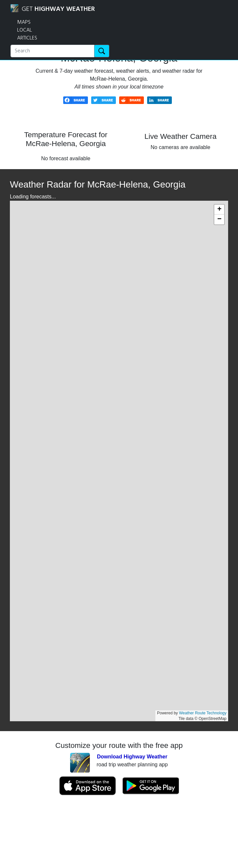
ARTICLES (27, 38)
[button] (219, 210)
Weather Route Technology (203, 713)
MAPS (24, 22)
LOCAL (25, 30)
